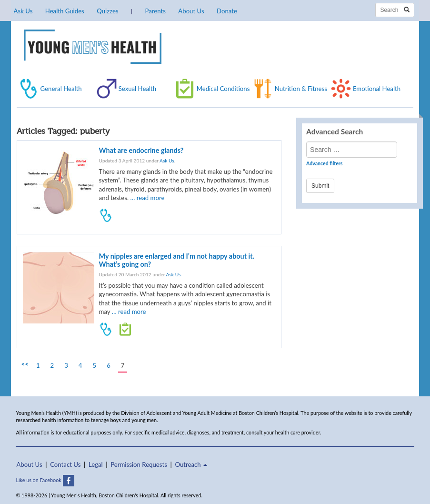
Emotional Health (377, 89)
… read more (147, 198)
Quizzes (107, 11)
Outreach (191, 464)
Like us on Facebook (45, 480)
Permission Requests (139, 464)
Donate (227, 11)
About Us (191, 11)
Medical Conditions (223, 89)
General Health (61, 89)
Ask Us (23, 11)
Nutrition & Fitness (301, 89)
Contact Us (65, 464)
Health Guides (65, 11)
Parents (155, 11)
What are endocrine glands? (141, 150)
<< (25, 364)
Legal (96, 464)
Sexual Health (138, 89)
